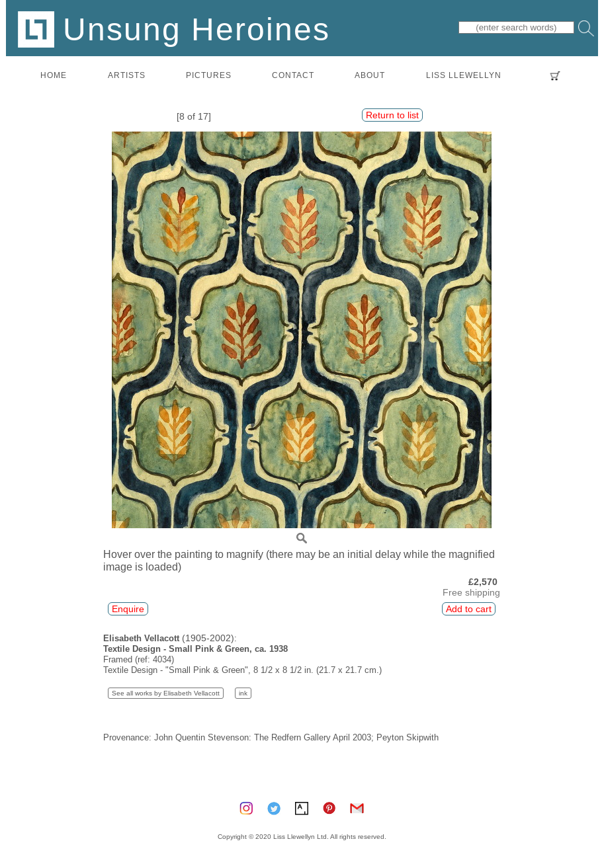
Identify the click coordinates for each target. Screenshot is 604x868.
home (54, 75)
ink (243, 693)
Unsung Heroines (174, 29)
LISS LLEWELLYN (464, 75)
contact (293, 75)
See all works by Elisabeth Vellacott (166, 693)
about (370, 75)
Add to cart (469, 609)
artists (127, 75)
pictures (209, 75)
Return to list (392, 115)
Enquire (128, 609)
